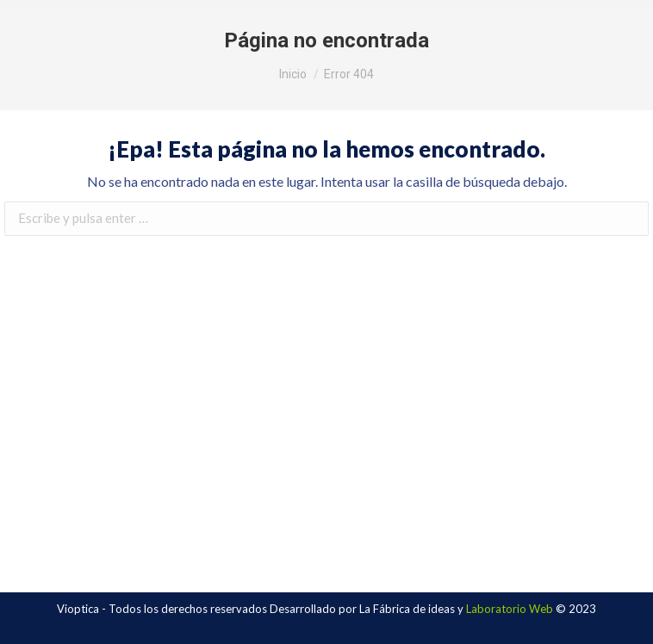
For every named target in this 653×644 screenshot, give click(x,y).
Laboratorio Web (510, 609)
